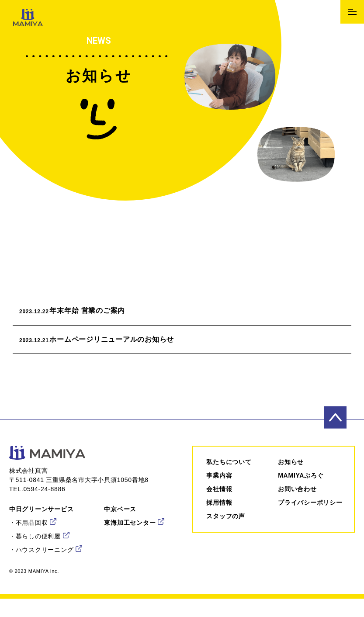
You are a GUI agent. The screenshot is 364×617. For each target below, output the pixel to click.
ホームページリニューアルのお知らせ (108, 346)
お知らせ (291, 470)
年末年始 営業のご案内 (83, 313)
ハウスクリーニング (45, 558)
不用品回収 (32, 531)
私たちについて (229, 470)
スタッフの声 (226, 524)
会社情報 (219, 497)
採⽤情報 (219, 511)
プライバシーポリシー (310, 511)
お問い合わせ (297, 497)
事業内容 (219, 484)
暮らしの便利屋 (38, 544)
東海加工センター (130, 531)
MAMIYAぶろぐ (301, 484)
